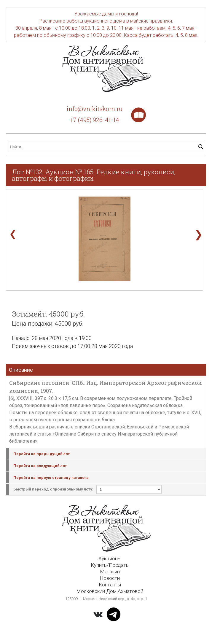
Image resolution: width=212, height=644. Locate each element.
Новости (110, 578)
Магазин (110, 572)
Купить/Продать (110, 565)
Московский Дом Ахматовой (110, 591)
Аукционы (110, 558)
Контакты (110, 585)
